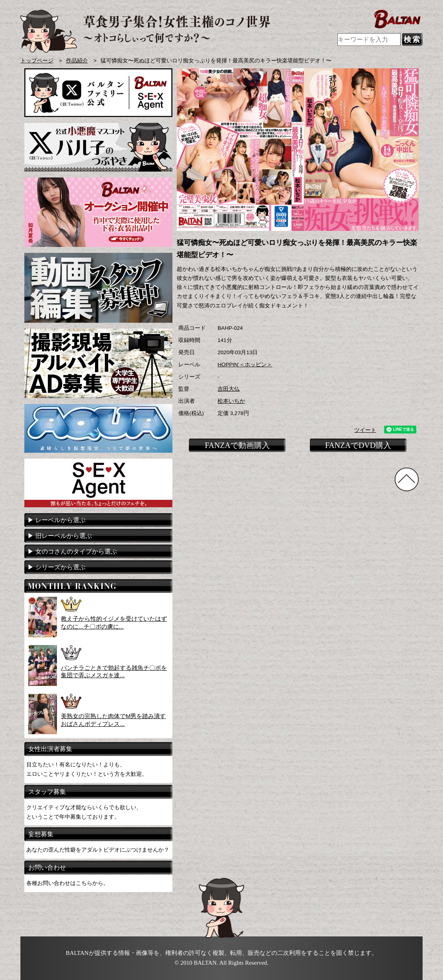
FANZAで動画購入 (237, 445)
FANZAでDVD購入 (358, 445)
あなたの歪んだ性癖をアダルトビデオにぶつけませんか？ (98, 850)
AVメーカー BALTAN (146, 31)
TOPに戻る (407, 479)
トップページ (37, 61)
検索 (412, 39)
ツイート (365, 430)
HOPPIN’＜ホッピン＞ (245, 365)
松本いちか (231, 401)
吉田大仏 (229, 389)
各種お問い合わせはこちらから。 (68, 883)
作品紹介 (77, 61)
